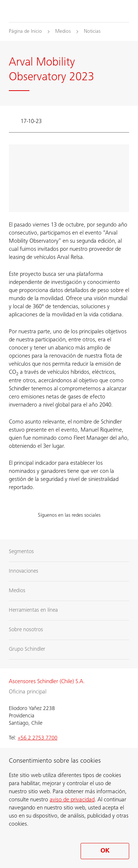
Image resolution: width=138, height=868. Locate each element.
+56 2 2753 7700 (38, 738)
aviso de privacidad (72, 800)
